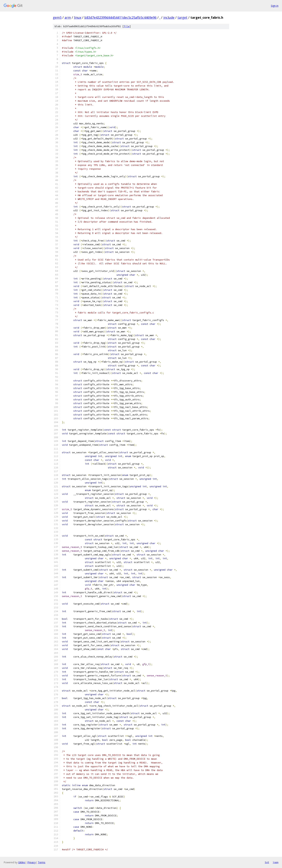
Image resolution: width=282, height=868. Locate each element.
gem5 (57, 17)
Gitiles (22, 862)
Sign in (275, 6)
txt (267, 862)
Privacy (31, 862)
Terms (42, 862)
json (276, 862)
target (182, 17)
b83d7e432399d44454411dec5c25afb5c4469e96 (120, 17)
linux (78, 17)
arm (68, 17)
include (169, 17)
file (127, 26)
